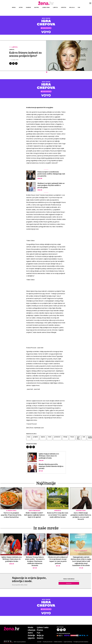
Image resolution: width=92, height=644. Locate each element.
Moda (14, 7)
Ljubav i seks (46, 7)
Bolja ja (72, 7)
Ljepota (55, 7)
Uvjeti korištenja (68, 642)
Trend (50, 437)
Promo (40, 630)
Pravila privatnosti (47, 642)
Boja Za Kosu (78, 438)
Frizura (72, 437)
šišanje (65, 437)
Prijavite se (69, 583)
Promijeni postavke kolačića (81, 642)
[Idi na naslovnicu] (46, 5)
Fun (79, 7)
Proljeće (35, 437)
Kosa (29, 437)
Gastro (36, 7)
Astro (21, 7)
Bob (84, 437)
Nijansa (43, 437)
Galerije (28, 7)
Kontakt (39, 642)
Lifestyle (64, 7)
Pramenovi (57, 437)
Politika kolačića (58, 642)
